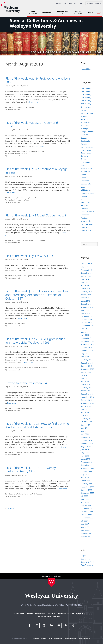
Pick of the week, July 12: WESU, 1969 (31, 256)
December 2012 (87, 394)
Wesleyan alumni (87, 224)
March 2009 (85, 481)
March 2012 (85, 416)
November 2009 (87, 468)
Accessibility (58, 639)
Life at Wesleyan (78, 13)
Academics (47, 13)
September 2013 (87, 369)
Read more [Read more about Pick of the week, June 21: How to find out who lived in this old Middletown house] (65, 447)
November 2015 (87, 320)
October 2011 (86, 425)
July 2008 (84, 496)
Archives (84, 116)
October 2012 (86, 400)
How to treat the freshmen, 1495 (28, 383)
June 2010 (85, 450)
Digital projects (87, 147)
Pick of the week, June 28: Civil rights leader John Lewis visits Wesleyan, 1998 (35, 341)
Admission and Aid (62, 13)
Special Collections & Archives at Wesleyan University (46, 23)
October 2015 (86, 323)
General (84, 178)
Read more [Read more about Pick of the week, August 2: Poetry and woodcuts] (39, 146)
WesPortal (40, 613)
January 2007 (86, 536)
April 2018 (85, 285)
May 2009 (85, 474)
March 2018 (85, 289)
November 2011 (87, 422)
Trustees (84, 218)
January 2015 (86, 338)
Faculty (19, 107)
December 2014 (87, 341)
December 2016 (87, 304)
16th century (86, 91)
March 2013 (85, 385)
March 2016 (85, 313)
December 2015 (87, 316)
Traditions (85, 215)
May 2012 (85, 409)
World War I (42, 151)
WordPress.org (87, 565)
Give (82, 3)
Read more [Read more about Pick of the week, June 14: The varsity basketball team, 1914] (62, 489)
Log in (83, 556)
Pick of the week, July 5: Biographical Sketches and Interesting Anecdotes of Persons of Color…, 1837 (37, 295)
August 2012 (86, 406)
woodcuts (24, 154)
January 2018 (86, 295)
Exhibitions (85, 162)
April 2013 (85, 381)
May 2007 (85, 527)
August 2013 (86, 372)
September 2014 (87, 350)
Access (83, 110)
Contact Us (19, 613)
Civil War (84, 135)
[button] (99, 13)
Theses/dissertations (89, 212)
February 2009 (86, 484)
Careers (29, 613)
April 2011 (85, 434)
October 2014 (86, 347)
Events (83, 159)
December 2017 (87, 298)
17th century (86, 95)
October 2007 (86, 515)
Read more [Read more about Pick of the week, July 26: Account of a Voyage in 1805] (12, 192)
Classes (84, 138)
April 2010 (85, 456)
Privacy (44, 639)
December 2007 (87, 508)
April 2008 (85, 502)
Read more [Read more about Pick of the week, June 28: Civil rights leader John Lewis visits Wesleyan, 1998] (28, 362)
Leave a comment (14, 109)
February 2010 (86, 462)
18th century (86, 98)
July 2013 (84, 375)
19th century (12, 107)
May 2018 (85, 282)
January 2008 (86, 505)
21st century (12, 151)
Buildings (84, 129)
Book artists (21, 151)
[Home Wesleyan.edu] (51, 582)
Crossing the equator (15, 200)
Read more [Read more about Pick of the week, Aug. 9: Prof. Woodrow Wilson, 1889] (34, 102)
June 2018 (85, 279)
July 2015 (84, 329)
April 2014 (85, 357)
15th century (12, 408)
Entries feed (85, 559)
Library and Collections (49, 616)
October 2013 (86, 366)
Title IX (50, 639)
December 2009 (87, 465)
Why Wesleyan (33, 13)
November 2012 (87, 397)
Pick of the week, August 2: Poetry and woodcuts (32, 124)
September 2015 (87, 326)
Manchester (85, 181)
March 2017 (85, 301)
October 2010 (86, 440)
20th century (12, 240)
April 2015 (85, 335)
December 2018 (87, 273)
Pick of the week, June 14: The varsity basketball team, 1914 (31, 469)
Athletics (20, 494)
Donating (84, 156)
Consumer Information (70, 639)
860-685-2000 (76, 605)
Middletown (31, 452)
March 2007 (85, 530)
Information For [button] (94, 3)
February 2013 (86, 388)
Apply (76, 3)
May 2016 (85, 310)
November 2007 (87, 512)
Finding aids (86, 171)
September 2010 (87, 443)
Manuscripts (86, 184)
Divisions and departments (26, 276)
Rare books (33, 198)
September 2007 (87, 518)
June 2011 (85, 428)
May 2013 (85, 378)
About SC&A (86, 69)
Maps (83, 187)
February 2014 (86, 360)
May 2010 (85, 453)
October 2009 (86, 471)
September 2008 (87, 493)
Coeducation (86, 141)
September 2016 (87, 307)
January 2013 (86, 391)
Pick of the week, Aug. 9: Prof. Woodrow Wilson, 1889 (38, 80)
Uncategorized (41, 240)
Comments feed (87, 562)
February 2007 (86, 533)
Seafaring (26, 200)
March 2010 (85, 459)
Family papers (86, 168)
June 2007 (85, 524)
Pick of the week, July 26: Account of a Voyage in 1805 (37, 171)
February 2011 (86, 437)
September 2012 (87, 403)
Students (32, 240)
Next (13, 509)
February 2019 (86, 270)
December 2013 (87, 363)
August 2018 (86, 276)
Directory (51, 613)
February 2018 (86, 292)
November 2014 (87, 344)
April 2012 (85, 412)
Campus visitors (22, 368)
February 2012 (86, 419)
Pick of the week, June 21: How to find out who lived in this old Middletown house (37, 425)
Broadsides (85, 125)
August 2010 (86, 446)
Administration (87, 113)
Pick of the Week (28, 107)
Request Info (61, 3)
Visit (70, 3)
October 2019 (86, 264)
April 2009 (85, 477)
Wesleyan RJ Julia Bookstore (71, 613)
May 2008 (85, 499)
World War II (86, 230)
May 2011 (85, 431)
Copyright (85, 144)
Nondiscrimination (85, 639)
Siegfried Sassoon (14, 154)
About (90, 13)
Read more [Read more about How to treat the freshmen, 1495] (12, 403)
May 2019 (85, 267)
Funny (83, 175)
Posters (84, 196)
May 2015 (85, 332)
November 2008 (87, 487)
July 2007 (84, 521)
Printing (84, 199)
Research (51, 452)
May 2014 (85, 354)
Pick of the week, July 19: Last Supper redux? (36, 215)
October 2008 (86, 490)
